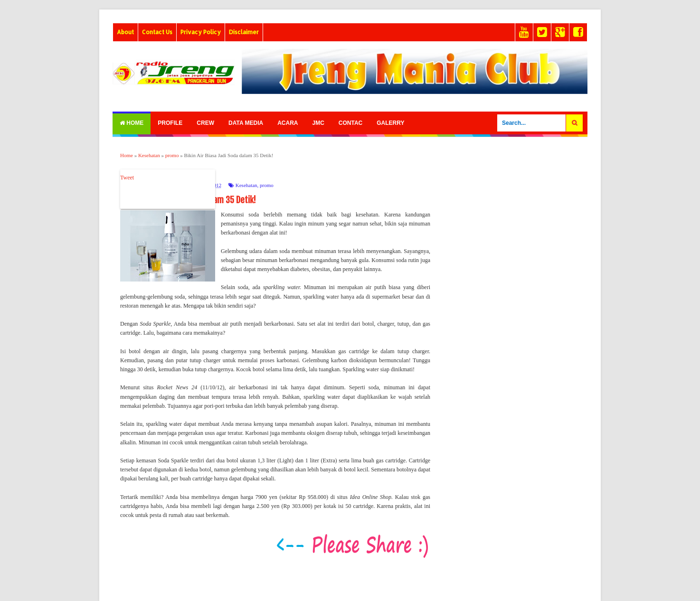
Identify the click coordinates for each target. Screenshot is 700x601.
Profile (170, 123)
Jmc (318, 123)
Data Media (246, 123)
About (125, 32)
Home (132, 123)
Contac (350, 123)
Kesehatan (246, 185)
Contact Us (157, 32)
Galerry (390, 123)
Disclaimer (244, 32)
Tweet (127, 178)
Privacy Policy (201, 32)
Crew (205, 123)
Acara (288, 123)
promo (267, 185)
